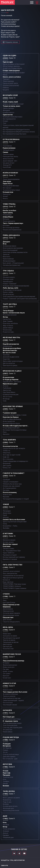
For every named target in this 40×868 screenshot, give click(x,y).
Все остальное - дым (10, 759)
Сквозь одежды (8, 108)
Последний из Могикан (11, 186)
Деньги (5, 833)
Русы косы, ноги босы (10, 323)
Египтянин (7, 546)
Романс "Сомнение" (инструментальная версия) (20, 299)
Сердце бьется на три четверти (14, 448)
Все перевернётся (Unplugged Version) (16, 130)
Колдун (5, 121)
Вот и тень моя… (8, 459)
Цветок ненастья (9, 363)
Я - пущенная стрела (10, 721)
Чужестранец (8, 213)
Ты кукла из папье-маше (11, 190)
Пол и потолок (8, 703)
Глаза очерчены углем (11, 605)
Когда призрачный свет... (12, 428)
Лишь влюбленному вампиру (13, 661)
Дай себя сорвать (9, 757)
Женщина (6, 110)
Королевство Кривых (11, 417)
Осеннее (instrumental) (11, 85)
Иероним (6, 497)
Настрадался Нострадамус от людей (16, 499)
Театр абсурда (8, 311)
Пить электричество (10, 573)
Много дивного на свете (11, 798)
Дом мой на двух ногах (11, 357)
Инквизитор (7, 800)
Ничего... (6, 199)
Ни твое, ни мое (8, 542)
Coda (5, 401)
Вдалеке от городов (10, 559)
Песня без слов (8, 649)
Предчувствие (8, 617)
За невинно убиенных (10, 694)
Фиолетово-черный (10, 544)
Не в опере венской (10, 315)
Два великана (8, 609)
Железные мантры (10, 350)
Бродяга (6, 90)
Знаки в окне (7, 495)
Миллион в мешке (9, 540)
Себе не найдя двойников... (12, 419)
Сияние (5, 152)
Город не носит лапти (10, 83)
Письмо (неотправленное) (12, 230)
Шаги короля (7, 644)
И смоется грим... (9, 332)
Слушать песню (12, 42)
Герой (5, 515)
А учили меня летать (10, 806)
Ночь (5, 779)
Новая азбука (8, 732)
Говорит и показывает (11, 482)
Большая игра (8, 192)
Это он (5, 752)
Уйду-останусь (8, 326)
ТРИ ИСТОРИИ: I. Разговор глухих (14, 584)
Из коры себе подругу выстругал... (16, 426)
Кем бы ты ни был (9, 210)
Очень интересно (9, 829)
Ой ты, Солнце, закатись (11, 66)
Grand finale (7, 167)
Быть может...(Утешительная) (13, 263)
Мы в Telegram (19, 853)
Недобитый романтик (11, 344)
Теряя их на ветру (9, 696)
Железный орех (8, 808)
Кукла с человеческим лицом (14, 313)
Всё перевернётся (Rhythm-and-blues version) (19, 132)
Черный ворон (8, 282)
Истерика (6, 663)
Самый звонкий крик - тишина (13, 700)
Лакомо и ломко (8, 549)
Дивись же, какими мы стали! (13, 104)
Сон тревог (7, 674)
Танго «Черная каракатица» (13, 223)
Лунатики (6, 355)
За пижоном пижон (9, 246)
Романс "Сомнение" (10, 284)
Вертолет (6, 676)
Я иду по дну (7, 802)
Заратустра (7, 390)
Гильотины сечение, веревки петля (15, 252)
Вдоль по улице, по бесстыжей (14, 64)
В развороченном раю (11, 394)
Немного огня (8, 690)
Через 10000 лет (9, 553)
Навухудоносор (8, 611)
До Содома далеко (9, 488)
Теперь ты (6, 451)
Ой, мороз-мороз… (9, 277)
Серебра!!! (6, 480)
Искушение (7, 463)
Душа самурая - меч (10, 161)
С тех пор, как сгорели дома (12, 728)
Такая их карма (8, 154)
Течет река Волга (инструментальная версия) (19, 296)
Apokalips (6, 528)
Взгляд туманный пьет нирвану (14, 557)
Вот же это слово (9, 353)
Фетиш (5, 317)
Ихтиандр (6, 399)
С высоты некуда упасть (11, 622)
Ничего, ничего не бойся (12, 77)
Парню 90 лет (8, 184)
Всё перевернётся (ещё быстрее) (15, 134)
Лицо (5, 600)
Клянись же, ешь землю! (11, 486)
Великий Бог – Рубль (10, 526)
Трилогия (6, 255)
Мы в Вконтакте (14, 853)
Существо (6, 359)
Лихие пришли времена (11, 179)
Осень (5, 524)
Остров (5, 771)
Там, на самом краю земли (12, 723)
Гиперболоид (7, 346)
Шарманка (7, 607)
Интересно (7, 746)
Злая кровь (7, 181)
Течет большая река (10, 725)
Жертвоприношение (10, 665)
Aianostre (6, 434)
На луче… (6, 386)
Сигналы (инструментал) (12, 265)
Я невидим (7, 744)
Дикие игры (7, 513)
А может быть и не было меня (14, 519)
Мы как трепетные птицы (12, 719)
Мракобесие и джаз (10, 384)
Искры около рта (9, 667)
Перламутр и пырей (10, 555)
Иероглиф (7, 773)
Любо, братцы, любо (11, 288)
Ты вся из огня (8, 777)
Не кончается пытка (10, 446)
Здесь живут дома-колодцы (13, 361)
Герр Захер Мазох (9, 392)
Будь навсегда (8, 582)
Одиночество (8, 115)
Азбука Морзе (8, 217)
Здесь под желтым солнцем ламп (15, 522)
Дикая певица (8, 328)
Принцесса (7, 194)
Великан (6, 786)
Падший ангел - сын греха (12, 382)
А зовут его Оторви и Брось (12, 68)
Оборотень (7, 453)
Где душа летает (9, 163)
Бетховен (6, 225)
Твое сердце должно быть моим (15, 692)
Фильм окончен (8, 159)
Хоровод (6, 825)
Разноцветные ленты (10, 157)
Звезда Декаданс (9, 261)
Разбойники (7, 388)
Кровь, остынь (8, 671)
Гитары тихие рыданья (11, 71)
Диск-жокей (7, 620)
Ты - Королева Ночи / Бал (12, 551)
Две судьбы (7, 466)
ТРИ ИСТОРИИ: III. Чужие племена (14, 588)
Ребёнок (6, 88)
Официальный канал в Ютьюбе (24, 853)
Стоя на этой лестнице (11, 754)
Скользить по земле (10, 636)
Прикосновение (8, 259)
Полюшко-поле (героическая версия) (16, 286)
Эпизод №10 (7, 165)
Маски (5, 75)
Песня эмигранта (9, 221)
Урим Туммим (8, 321)
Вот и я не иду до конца (11, 228)
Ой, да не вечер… (9, 294)
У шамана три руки (10, 413)
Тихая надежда (8, 81)
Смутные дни (7, 647)
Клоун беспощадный (10, 250)
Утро (4, 123)
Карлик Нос (7, 319)
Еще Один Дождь (9, 602)
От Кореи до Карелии (11, 380)
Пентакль (6, 490)
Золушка (6, 831)
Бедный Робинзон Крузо (11, 424)
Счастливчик (7, 146)
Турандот (6, 79)
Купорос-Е (6, 580)
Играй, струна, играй (10, 102)
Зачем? (5, 196)
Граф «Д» (6, 457)
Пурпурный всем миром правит (14, 73)
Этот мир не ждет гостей (12, 455)
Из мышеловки (8, 377)
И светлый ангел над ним (12, 698)
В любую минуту (8, 113)
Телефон (6, 781)
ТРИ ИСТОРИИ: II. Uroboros (12, 586)
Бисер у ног (7, 468)
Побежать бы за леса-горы (12, 484)
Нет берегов (7, 748)
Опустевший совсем (10, 705)
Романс (5, 750)
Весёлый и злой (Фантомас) (13, 117)
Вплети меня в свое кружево (13, 248)
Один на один (8, 62)
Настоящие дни (9, 717)
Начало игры (7, 330)
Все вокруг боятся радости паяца (15, 430)
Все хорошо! (7, 188)
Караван (6, 835)
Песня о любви (8, 292)
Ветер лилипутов (9, 421)
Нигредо (6, 517)
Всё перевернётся (9, 119)
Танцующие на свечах (11, 642)
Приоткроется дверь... (11, 365)
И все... (5, 432)
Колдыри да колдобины (12, 348)
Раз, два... (6, 669)
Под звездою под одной (11, 638)
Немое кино (7, 634)
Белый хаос (7, 678)
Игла (5, 244)
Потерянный (7, 215)
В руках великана (9, 148)
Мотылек (6, 219)
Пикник (5, 784)
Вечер (5, 827)
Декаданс (6, 242)
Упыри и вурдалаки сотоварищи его (15, 461)
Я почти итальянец (10, 492)
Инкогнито (6, 257)
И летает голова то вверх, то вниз (15, 415)
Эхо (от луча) (7, 397)
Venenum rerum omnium (11, 571)
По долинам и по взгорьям (12, 290)
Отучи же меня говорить (11, 613)
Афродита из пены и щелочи (13, 578)
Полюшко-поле (8, 279)
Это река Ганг (8, 730)
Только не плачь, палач (11, 106)
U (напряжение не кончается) (13, 576)
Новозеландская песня (11, 811)
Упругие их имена (9, 640)
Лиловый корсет (9, 150)
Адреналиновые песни (11, 615)
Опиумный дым (8, 837)
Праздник (6, 775)
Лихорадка (7, 511)
